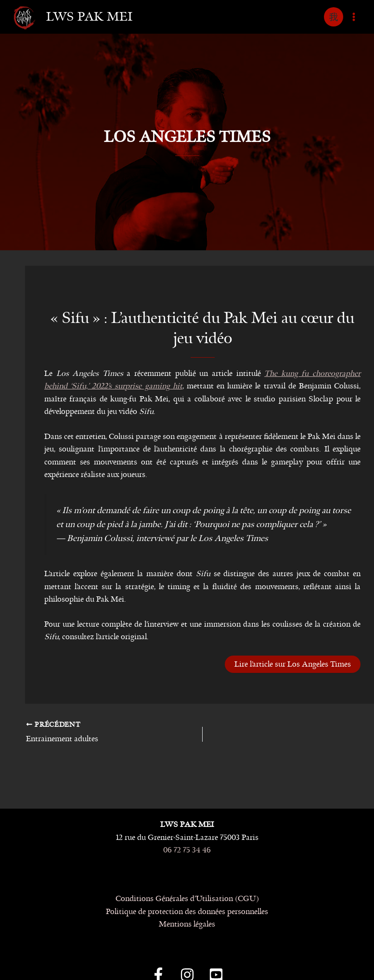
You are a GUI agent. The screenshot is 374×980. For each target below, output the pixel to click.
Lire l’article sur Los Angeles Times (293, 664)
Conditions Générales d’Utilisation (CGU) (187, 898)
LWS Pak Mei (89, 17)
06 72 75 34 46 (187, 850)
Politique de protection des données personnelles (187, 911)
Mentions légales (187, 924)
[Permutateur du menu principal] (354, 17)
